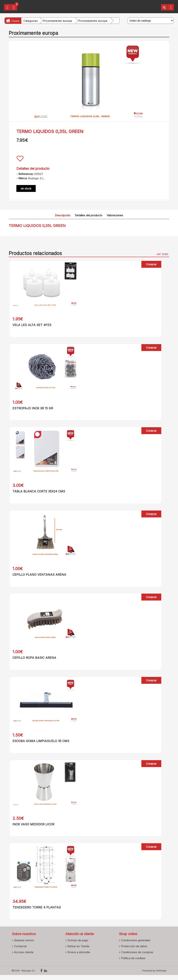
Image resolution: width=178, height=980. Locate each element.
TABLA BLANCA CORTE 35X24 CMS (38, 493)
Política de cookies (133, 963)
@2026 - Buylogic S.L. (24, 976)
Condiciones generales (136, 945)
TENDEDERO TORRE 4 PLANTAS (36, 912)
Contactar (20, 951)
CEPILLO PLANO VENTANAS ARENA (38, 576)
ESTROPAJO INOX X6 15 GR (32, 409)
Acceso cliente (24, 957)
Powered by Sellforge (154, 976)
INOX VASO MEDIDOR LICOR (32, 828)
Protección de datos (134, 951)
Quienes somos (24, 945)
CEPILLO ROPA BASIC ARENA (33, 660)
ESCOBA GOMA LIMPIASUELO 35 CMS (40, 744)
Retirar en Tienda (78, 951)
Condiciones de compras (137, 957)
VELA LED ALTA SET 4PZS (31, 325)
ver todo (162, 254)
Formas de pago (78, 945)
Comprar (151, 264)
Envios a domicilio (79, 957)
